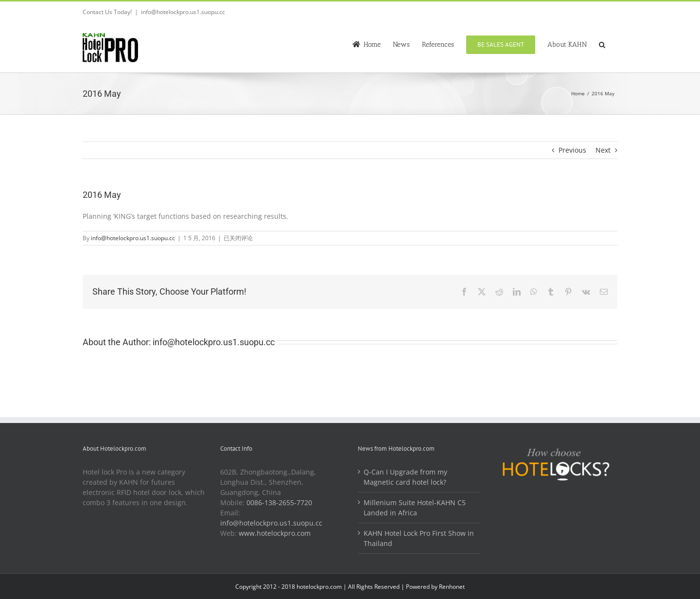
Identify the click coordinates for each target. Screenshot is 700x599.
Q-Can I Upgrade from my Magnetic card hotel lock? (405, 477)
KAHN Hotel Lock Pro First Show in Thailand (419, 538)
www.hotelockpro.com (275, 533)
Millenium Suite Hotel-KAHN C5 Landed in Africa (415, 508)
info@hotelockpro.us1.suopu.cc (183, 12)
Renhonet (452, 587)
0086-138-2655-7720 (279, 502)
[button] (602, 44)
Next (603, 150)
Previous (572, 150)
